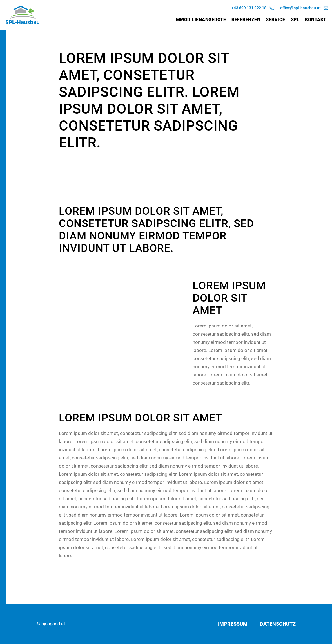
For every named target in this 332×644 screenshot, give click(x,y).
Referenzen (246, 20)
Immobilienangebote (200, 20)
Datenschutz (278, 624)
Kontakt (316, 20)
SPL (295, 20)
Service (276, 20)
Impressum (233, 624)
